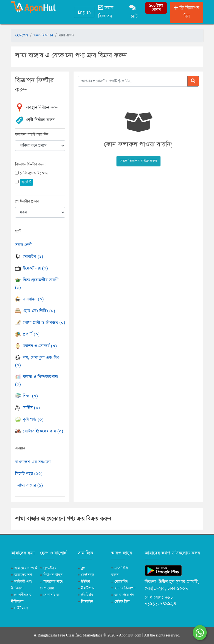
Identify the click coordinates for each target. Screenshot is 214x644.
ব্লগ (82, 568)
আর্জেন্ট (26, 182)
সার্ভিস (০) (27, 408)
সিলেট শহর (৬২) (29, 474)
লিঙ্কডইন (85, 602)
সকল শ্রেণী (23, 245)
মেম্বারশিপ (120, 582)
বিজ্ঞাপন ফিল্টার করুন (30, 164)
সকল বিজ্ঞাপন (106, 12)
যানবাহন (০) (29, 299)
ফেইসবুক (86, 575)
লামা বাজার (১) (30, 485)
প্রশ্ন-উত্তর (48, 568)
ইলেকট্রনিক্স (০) (31, 268)
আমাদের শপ (21, 575)
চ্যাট (133, 12)
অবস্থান (20, 448)
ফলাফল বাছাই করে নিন (32, 135)
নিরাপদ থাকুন (51, 575)
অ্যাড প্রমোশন (122, 595)
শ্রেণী (18, 231)
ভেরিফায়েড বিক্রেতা (34, 173)
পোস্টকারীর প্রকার (27, 201)
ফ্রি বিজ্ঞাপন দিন (187, 12)
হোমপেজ (22, 35)
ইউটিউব (85, 595)
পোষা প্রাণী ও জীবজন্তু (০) (40, 322)
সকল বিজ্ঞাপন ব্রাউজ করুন (138, 161)
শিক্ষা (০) (26, 396)
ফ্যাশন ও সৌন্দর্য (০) (36, 346)
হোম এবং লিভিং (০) (35, 311)
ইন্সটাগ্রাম (86, 588)
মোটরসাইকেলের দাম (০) (39, 431)
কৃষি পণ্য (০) (29, 419)
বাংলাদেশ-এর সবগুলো (33, 462)
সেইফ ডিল (120, 602)
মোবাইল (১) (29, 256)
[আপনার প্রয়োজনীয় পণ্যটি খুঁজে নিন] (133, 81)
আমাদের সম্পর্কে (24, 568)
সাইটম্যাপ (20, 608)
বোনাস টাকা (50, 595)
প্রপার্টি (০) (27, 334)
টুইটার (84, 582)
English (84, 12)
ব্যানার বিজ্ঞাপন (123, 588)
